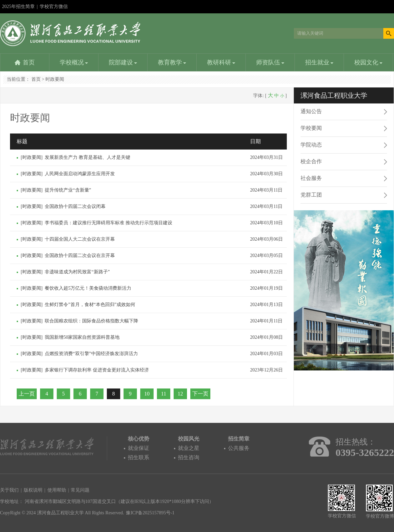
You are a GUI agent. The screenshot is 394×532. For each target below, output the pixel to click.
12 (180, 394)
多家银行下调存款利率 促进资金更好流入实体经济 (97, 370)
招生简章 (239, 439)
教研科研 (221, 62)
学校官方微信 (54, 9)
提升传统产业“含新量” (68, 190)
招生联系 (139, 457)
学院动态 (311, 145)
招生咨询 (189, 457)
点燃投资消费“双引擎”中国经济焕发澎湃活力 (91, 354)
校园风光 (189, 439)
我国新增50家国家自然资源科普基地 (82, 337)
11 (163, 394)
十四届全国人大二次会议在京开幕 (80, 239)
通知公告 (311, 111)
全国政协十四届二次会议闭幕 (75, 206)
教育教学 (172, 62)
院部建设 (123, 62)
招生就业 (319, 62)
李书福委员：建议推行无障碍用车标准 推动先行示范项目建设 (109, 223)
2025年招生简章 (18, 7)
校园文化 (368, 62)
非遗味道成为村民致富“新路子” (77, 272)
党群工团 (311, 195)
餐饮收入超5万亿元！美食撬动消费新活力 (88, 288)
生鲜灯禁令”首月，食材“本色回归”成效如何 (90, 305)
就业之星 (189, 448)
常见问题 (80, 490)
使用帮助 (57, 490)
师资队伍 (270, 62)
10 (147, 394)
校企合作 (311, 161)
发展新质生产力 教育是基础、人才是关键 (87, 157)
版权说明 (33, 490)
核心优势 (139, 439)
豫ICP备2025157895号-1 (150, 513)
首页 (29, 62)
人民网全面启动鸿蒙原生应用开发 (80, 174)
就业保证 (139, 448)
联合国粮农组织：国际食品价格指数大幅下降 (91, 321)
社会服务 (311, 178)
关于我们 (9, 490)
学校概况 (74, 62)
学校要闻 (311, 128)
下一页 (200, 394)
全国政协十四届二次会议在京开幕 (80, 255)
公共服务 (239, 448)
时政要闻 (55, 79)
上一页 (27, 394)
